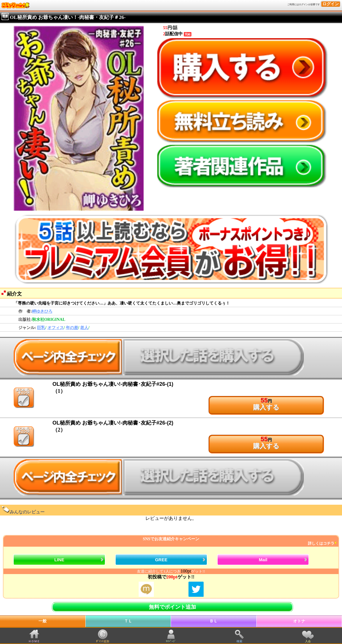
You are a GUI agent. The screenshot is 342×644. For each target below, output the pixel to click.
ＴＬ (128, 621)
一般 (43, 621)
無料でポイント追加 (172, 607)
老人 (84, 328)
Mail (263, 560)
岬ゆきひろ (42, 311)
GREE (161, 560)
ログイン (331, 4)
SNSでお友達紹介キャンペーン (170, 541)
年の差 (72, 328)
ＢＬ (214, 621)
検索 (239, 641)
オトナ (299, 621)
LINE (59, 560)
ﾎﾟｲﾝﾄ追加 (103, 641)
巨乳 (41, 328)
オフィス (56, 328)
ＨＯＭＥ (34, 641)
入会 (308, 641)
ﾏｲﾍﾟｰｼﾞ (171, 641)
